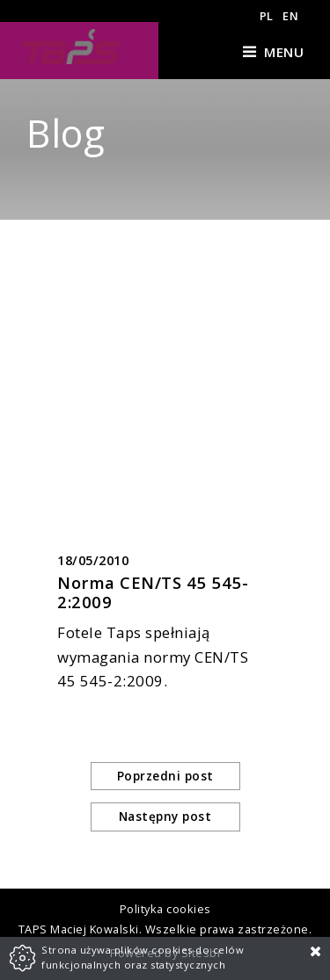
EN (290, 16)
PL (267, 16)
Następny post (165, 816)
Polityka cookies (165, 909)
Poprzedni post (165, 776)
